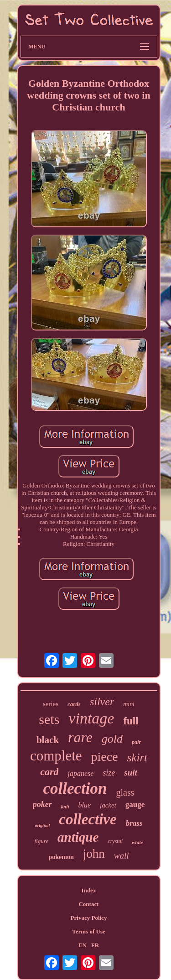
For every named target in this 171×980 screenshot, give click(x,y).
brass (134, 823)
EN (83, 945)
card (49, 772)
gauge (135, 804)
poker (42, 804)
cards (74, 704)
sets (49, 719)
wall (122, 856)
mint (129, 704)
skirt (137, 757)
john (94, 854)
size (109, 773)
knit (65, 807)
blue (84, 805)
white (137, 842)
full (131, 721)
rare (80, 737)
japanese (80, 773)
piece (105, 757)
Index (89, 890)
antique (78, 837)
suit (131, 773)
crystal (115, 841)
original (42, 825)
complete (56, 756)
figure (42, 841)
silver (102, 702)
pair (136, 742)
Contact (88, 904)
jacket (108, 805)
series (51, 704)
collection (75, 789)
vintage (91, 718)
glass (125, 792)
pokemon (61, 857)
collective (88, 819)
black (48, 740)
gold (112, 739)
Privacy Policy (89, 918)
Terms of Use (88, 931)
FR (95, 945)
